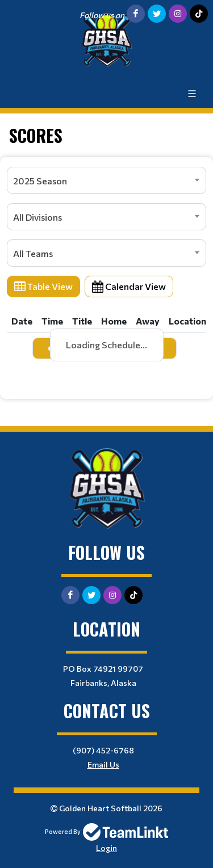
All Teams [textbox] (33, 253)
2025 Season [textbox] (40, 181)
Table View (43, 286)
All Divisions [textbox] (37, 217)
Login (106, 848)
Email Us (103, 764)
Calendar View (129, 286)
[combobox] (106, 180)
